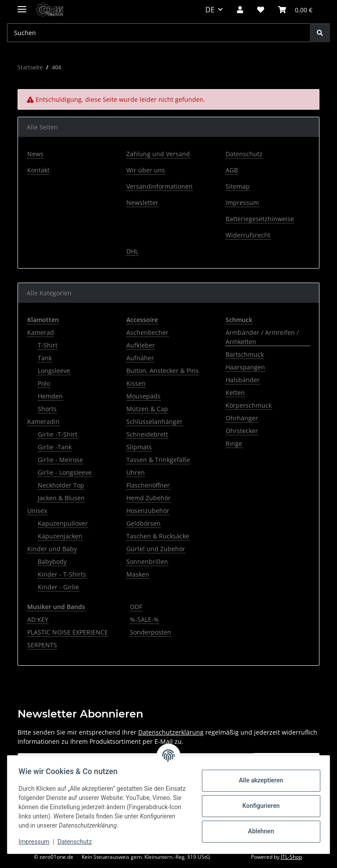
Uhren (136, 472)
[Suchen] (320, 33)
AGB (232, 170)
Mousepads (143, 396)
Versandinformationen (160, 186)
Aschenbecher (147, 332)
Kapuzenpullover (63, 523)
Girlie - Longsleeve (65, 472)
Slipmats (139, 447)
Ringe (234, 443)
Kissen (136, 383)
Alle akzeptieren (258, 780)
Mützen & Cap (147, 409)
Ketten (235, 393)
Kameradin (43, 421)
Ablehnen (258, 831)
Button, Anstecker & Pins (163, 371)
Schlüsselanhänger (154, 421)
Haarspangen (245, 367)
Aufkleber (141, 345)
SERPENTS (42, 645)
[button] (240, 10)
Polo (44, 383)
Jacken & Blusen (61, 498)
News (35, 154)
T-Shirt (48, 345)
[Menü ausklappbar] (22, 5)
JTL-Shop (291, 857)
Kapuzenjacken (60, 536)
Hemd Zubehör (149, 498)
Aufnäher (140, 358)
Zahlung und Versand (158, 154)
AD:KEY (38, 619)
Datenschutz (78, 842)
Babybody (52, 561)
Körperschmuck (249, 405)
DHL (132, 251)
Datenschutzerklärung (171, 732)
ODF (136, 607)
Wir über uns (146, 170)
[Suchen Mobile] (159, 33)
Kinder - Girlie (58, 587)
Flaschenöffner (148, 485)
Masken (138, 574)
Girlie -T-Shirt (57, 434)
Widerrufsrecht (248, 235)
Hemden (50, 396)
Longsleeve (54, 371)
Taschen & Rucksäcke (158, 536)
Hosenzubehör (148, 511)
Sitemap (238, 186)
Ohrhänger (242, 418)
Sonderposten (151, 632)
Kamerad (41, 332)
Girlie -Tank (55, 447)
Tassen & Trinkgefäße (158, 460)
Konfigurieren (258, 806)
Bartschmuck (245, 354)
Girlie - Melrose (60, 460)
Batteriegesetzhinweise (260, 219)
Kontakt (38, 170)
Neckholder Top (61, 485)
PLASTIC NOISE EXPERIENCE (68, 632)
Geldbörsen (143, 523)
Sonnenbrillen (147, 561)
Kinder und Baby (52, 549)
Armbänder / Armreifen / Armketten (262, 337)
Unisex (37, 511)
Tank (45, 358)
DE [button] (210, 10)
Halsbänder (243, 380)
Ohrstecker (242, 431)
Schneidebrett (147, 434)
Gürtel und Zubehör (156, 549)
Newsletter (142, 203)
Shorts (47, 409)
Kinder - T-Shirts (62, 574)
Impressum (37, 842)
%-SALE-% (144, 619)
